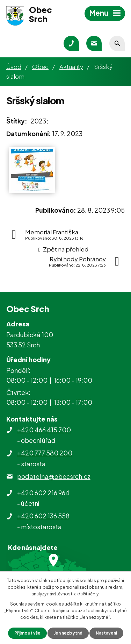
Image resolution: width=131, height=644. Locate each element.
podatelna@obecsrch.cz (54, 476)
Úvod (14, 66)
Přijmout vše (27, 633)
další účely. (88, 594)
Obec (40, 66)
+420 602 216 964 (43, 493)
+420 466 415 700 (44, 430)
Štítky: (17, 121)
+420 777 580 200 (45, 453)
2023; (39, 121)
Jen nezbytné (68, 633)
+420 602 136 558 (43, 516)
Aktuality (71, 66)
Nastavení (106, 633)
